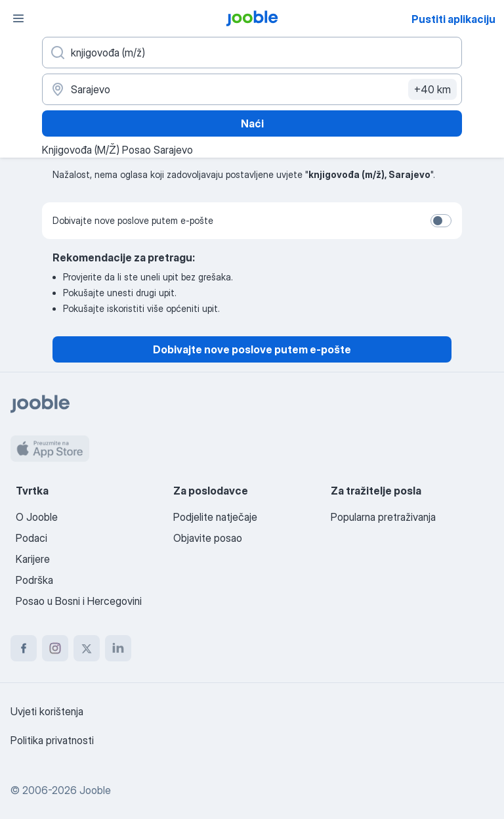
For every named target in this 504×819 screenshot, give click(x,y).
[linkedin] (118, 648)
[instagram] (55, 648)
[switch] (441, 221)
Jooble (95, 790)
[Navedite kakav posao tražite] (252, 53)
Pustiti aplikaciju (453, 19)
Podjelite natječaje (215, 517)
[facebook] (24, 648)
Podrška (34, 580)
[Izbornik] (18, 18)
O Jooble (37, 517)
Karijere (33, 559)
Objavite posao (208, 538)
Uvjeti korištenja (47, 711)
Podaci (31, 538)
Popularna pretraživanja (383, 517)
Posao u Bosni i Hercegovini (79, 601)
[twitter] (87, 648)
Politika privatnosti (52, 740)
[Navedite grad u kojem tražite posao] (252, 89)
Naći (252, 123)
